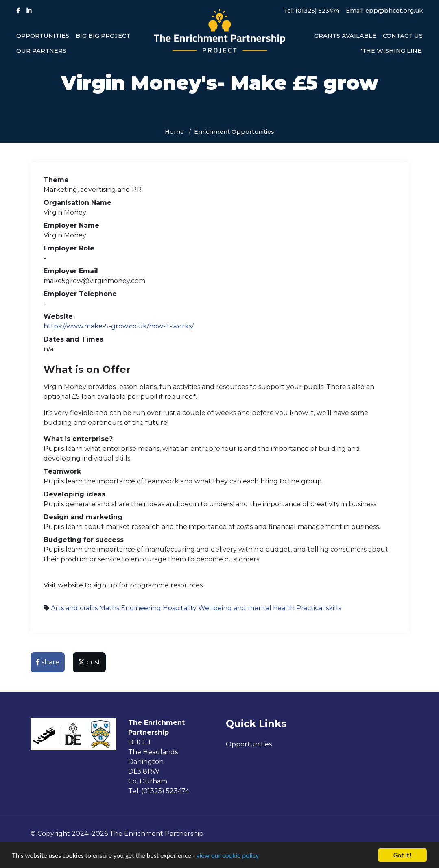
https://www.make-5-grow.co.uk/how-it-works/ (119, 326)
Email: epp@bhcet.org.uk (384, 11)
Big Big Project (103, 36)
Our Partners (41, 51)
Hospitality (180, 608)
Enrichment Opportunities (234, 132)
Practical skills (319, 608)
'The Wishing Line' (392, 51)
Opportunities (43, 36)
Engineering (141, 608)
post (89, 662)
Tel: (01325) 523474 (311, 11)
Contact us (403, 36)
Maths (109, 608)
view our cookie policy (228, 856)
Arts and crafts (74, 608)
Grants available (345, 36)
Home (174, 132)
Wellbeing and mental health (246, 608)
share (48, 662)
